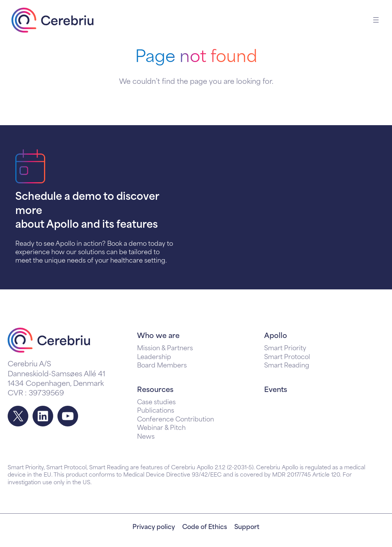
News (146, 437)
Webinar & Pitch (161, 428)
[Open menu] (376, 20)
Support (247, 527)
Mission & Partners (165, 349)
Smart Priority (285, 349)
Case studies (156, 403)
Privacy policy (154, 527)
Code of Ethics (205, 527)
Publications (156, 411)
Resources (155, 390)
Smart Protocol (287, 358)
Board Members (162, 366)
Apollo (276, 336)
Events (276, 390)
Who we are (158, 336)
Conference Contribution (176, 420)
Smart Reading (287, 366)
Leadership (154, 358)
